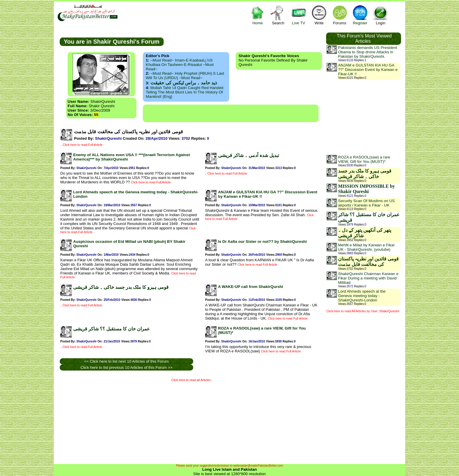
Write (319, 15)
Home (258, 15)
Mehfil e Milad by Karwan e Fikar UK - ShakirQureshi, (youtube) (366, 247)
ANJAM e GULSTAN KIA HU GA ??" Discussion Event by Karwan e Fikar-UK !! (368, 70)
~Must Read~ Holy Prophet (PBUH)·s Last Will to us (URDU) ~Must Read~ (185, 76)
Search (278, 15)
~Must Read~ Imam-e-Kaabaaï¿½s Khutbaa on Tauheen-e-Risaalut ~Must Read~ (180, 65)
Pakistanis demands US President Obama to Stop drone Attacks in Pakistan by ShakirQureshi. (368, 52)
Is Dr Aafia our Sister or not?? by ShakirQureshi (262, 242)
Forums (340, 15)
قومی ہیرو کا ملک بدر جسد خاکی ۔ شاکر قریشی (121, 287)
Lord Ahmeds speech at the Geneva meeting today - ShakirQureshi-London (362, 296)
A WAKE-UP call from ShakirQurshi (251, 287)
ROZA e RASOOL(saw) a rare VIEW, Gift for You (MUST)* (364, 159)
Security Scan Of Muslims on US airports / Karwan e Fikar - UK (366, 203)
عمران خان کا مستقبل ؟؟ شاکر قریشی (112, 329)
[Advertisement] (231, 113)
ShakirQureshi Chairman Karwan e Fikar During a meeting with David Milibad (368, 278)
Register (360, 15)
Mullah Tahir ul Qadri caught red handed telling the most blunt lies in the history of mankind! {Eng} (185, 92)
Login (381, 15)
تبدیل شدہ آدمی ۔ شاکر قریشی (249, 155)
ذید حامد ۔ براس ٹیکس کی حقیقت (184, 83)
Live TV (299, 15)
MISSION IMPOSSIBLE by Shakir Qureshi (366, 189)
